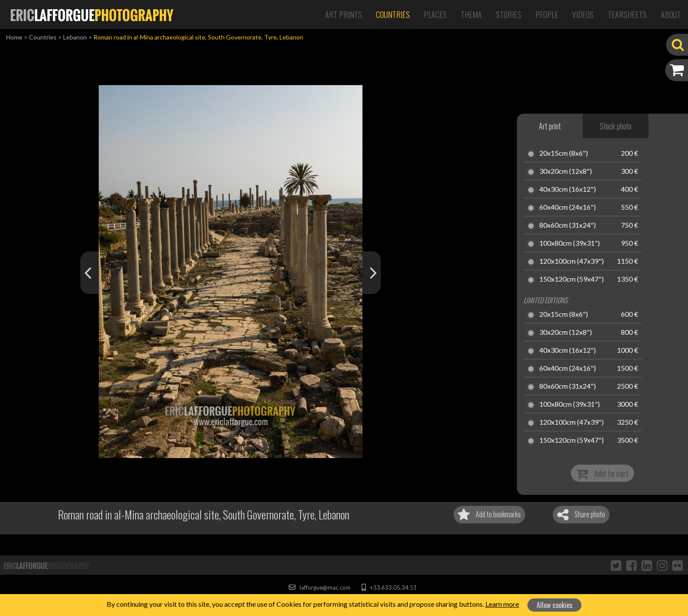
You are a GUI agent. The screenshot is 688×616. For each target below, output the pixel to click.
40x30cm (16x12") (568, 190)
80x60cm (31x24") (568, 226)
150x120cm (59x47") (572, 279)
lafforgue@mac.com (319, 587)
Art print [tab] (550, 126)
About (671, 14)
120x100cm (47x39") (572, 261)
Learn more (502, 604)
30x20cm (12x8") (566, 172)
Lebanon (75, 37)
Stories (509, 14)
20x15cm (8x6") (564, 154)
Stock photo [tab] (616, 126)
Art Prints (344, 14)
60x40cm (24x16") (568, 208)
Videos (583, 14)
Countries (393, 14)
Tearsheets (627, 14)
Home (14, 37)
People (547, 14)
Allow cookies (555, 605)
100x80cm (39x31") (570, 244)
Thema (471, 14)
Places (435, 14)
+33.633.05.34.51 (389, 587)
